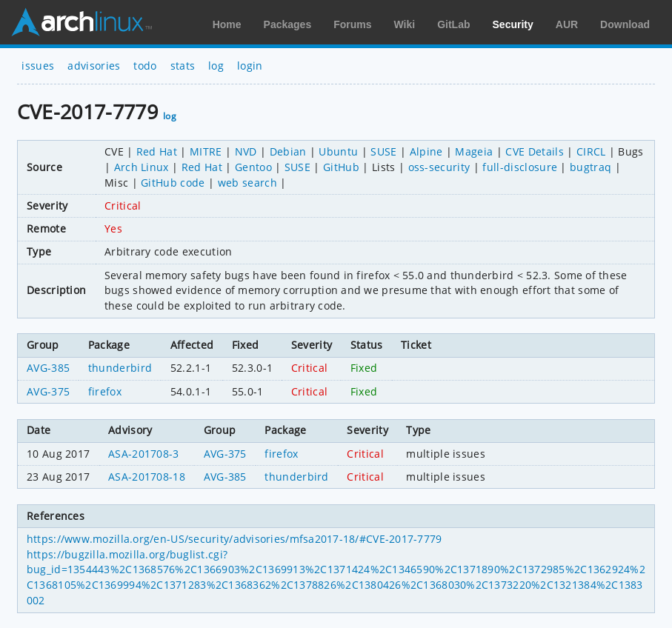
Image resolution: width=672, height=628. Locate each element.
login (250, 66)
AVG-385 (48, 368)
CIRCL (591, 151)
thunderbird (120, 368)
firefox (105, 391)
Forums (352, 24)
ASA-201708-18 (147, 477)
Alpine (426, 151)
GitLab (453, 24)
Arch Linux (81, 22)
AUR (567, 24)
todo (145, 66)
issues (38, 66)
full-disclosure (520, 167)
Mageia (474, 151)
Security (513, 24)
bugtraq (591, 167)
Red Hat (157, 151)
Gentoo (253, 167)
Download (625, 24)
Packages (288, 24)
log (216, 66)
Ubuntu (338, 151)
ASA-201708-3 (144, 454)
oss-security (439, 167)
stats (183, 66)
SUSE (383, 151)
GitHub (341, 167)
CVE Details (535, 151)
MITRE (206, 151)
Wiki (405, 24)
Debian (288, 151)
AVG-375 (48, 391)
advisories (94, 66)
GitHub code (173, 183)
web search (247, 183)
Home (227, 24)
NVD (246, 151)
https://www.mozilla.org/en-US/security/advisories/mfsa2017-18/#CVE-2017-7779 (234, 539)
